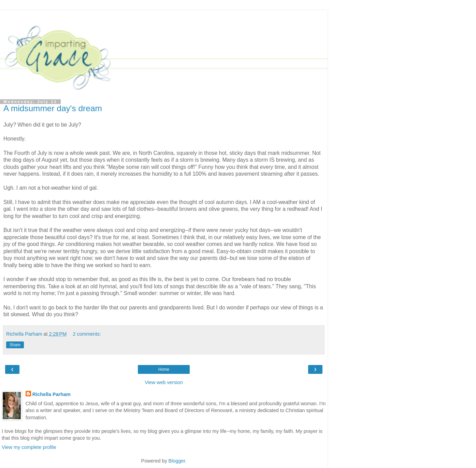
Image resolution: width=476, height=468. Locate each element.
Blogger (177, 461)
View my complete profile (29, 447)
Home (164, 369)
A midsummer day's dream (53, 108)
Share (15, 345)
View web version (164, 382)
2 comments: (87, 334)
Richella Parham (52, 394)
